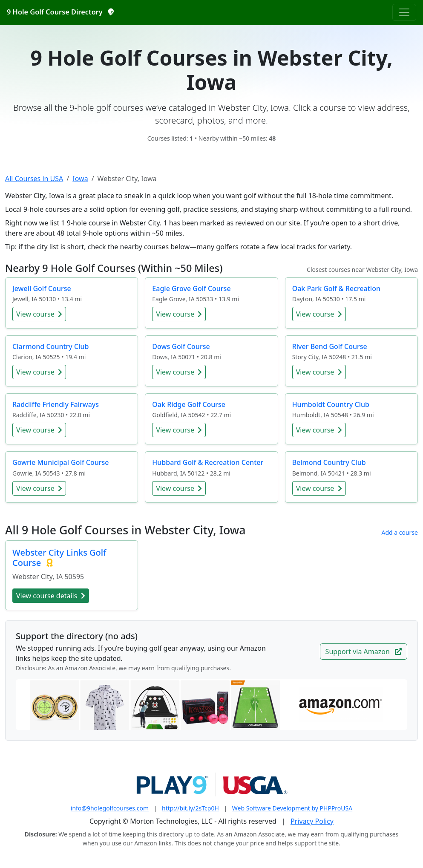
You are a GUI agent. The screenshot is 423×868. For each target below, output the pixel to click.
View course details (51, 596)
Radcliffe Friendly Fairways (56, 404)
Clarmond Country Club (50, 346)
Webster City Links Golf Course (59, 558)
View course (39, 314)
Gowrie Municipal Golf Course (61, 462)
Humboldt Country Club (331, 404)
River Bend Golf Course (330, 346)
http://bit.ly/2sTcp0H (190, 808)
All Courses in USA (34, 179)
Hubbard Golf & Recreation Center (208, 462)
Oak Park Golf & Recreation (336, 288)
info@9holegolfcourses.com (110, 808)
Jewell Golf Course (42, 288)
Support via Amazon (364, 652)
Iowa (80, 179)
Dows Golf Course (181, 346)
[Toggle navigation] (404, 12)
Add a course (400, 532)
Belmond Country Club (329, 462)
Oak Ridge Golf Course (189, 404)
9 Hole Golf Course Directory (60, 12)
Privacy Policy (312, 821)
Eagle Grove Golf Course (191, 288)
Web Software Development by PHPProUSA (292, 808)
